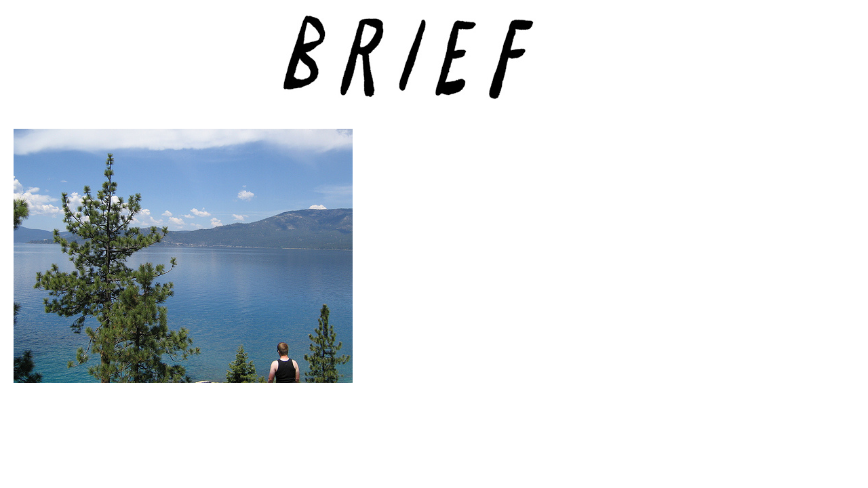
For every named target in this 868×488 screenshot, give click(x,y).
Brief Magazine (434, 64)
